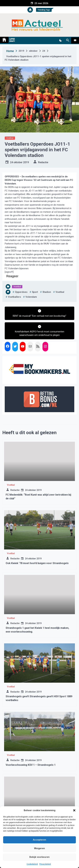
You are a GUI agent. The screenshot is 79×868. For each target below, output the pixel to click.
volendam (31, 297)
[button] (74, 810)
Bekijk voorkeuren (39, 857)
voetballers (14, 297)
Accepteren (39, 840)
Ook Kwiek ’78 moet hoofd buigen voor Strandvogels (37, 563)
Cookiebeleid (32, 864)
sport (35, 292)
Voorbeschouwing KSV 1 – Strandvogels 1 (31, 765)
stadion (47, 292)
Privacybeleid (45, 864)
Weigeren (39, 848)
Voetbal (10, 138)
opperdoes (21, 292)
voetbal (60, 292)
